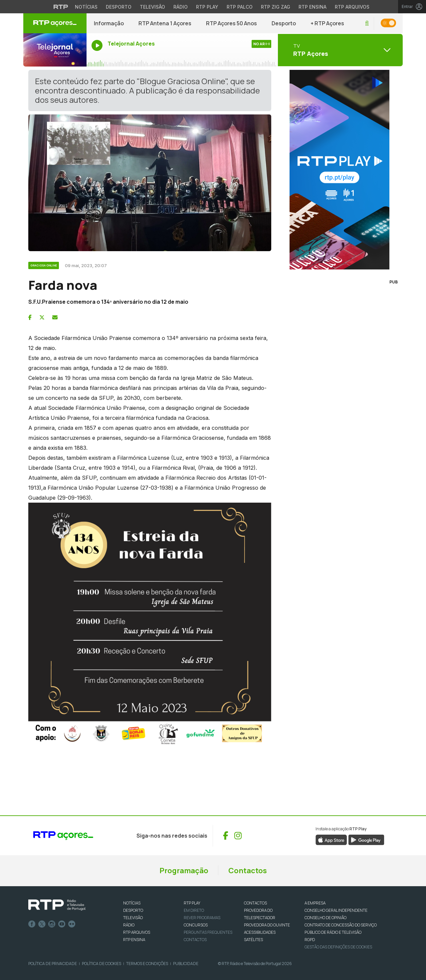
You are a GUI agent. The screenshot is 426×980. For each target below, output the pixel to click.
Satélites (253, 940)
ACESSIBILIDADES (260, 932)
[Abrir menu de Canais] (339, 50)
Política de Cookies (102, 964)
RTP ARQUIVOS (137, 932)
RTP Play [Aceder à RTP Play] (207, 7)
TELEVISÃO (133, 918)
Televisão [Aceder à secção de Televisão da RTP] (152, 7)
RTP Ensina (134, 940)
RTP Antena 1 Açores (165, 23)
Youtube (62, 924)
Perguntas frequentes (208, 932)
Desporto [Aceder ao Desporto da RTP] (119, 7)
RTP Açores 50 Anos (231, 23)
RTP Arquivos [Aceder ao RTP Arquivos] (352, 7)
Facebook (32, 924)
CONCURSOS (196, 925)
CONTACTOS (255, 903)
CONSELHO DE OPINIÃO (325, 918)
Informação (109, 23)
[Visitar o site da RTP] (61, 7)
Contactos (248, 871)
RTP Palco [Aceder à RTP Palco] (240, 7)
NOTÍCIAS (132, 903)
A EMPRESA (315, 903)
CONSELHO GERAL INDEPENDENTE (336, 910)
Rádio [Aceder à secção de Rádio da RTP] (181, 7)
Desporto (284, 23)
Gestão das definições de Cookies (338, 947)
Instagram (52, 924)
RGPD (310, 940)
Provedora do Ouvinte (267, 925)
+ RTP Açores (327, 23)
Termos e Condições (147, 964)
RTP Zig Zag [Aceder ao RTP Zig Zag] (276, 7)
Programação (184, 871)
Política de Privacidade (53, 964)
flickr (72, 924)
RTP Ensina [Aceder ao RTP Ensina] (313, 7)
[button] (367, 23)
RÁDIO (129, 925)
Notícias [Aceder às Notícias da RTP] (86, 7)
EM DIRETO (194, 910)
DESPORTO (133, 910)
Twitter (42, 924)
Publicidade (186, 964)
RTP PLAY (192, 903)
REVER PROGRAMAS (202, 918)
